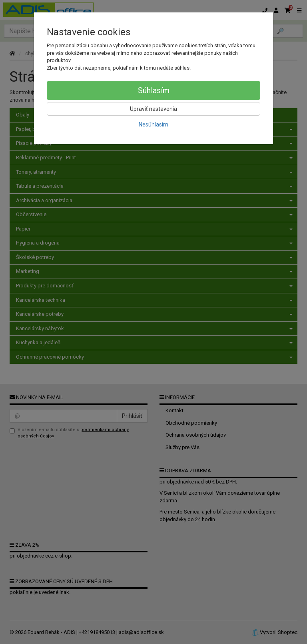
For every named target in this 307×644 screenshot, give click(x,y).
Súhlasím (154, 90)
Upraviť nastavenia (153, 109)
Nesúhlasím (153, 124)
